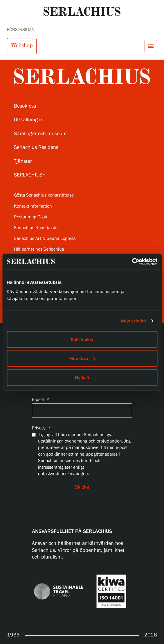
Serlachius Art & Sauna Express (45, 239)
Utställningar (28, 120)
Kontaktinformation (33, 206)
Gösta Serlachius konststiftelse (44, 195)
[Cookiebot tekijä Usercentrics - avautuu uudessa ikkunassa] (132, 262)
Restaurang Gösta (31, 217)
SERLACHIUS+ (30, 175)
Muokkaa (82, 358)
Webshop (22, 45)
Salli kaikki (82, 339)
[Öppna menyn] (151, 46)
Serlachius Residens (36, 147)
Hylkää (82, 377)
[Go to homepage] (82, 11)
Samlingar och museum (40, 134)
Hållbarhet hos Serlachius (39, 249)
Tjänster (23, 161)
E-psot (40, 400)
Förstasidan (21, 30)
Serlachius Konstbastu (36, 228)
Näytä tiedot (134, 321)
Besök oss (25, 106)
